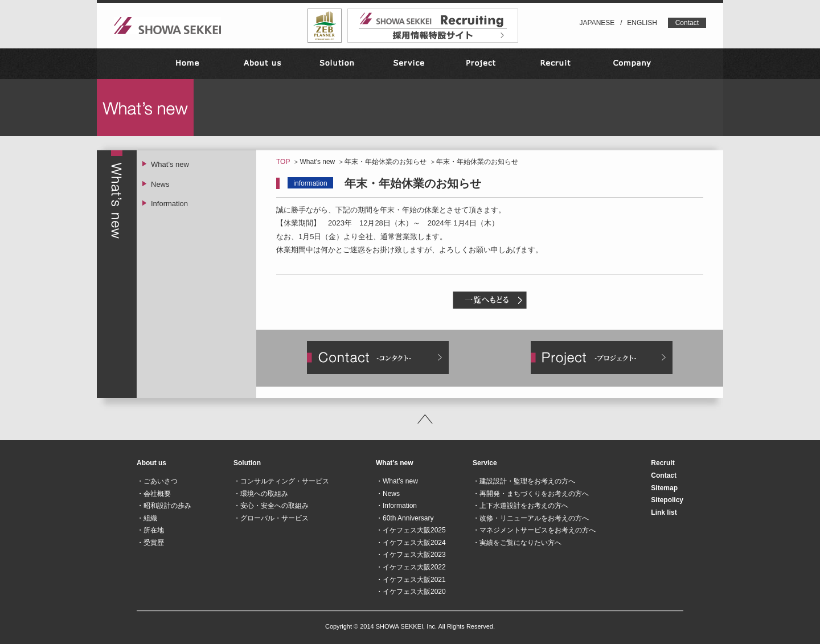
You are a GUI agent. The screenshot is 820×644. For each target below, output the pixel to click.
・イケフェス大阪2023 (411, 555)
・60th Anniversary (405, 518)
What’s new (317, 162)
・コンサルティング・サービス (281, 481)
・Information (396, 506)
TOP (283, 162)
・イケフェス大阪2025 (411, 530)
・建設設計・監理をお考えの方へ (524, 481)
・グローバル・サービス (271, 518)
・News (388, 494)
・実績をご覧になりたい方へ (517, 543)
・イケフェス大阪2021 (411, 580)
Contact (687, 23)
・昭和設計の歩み (164, 506)
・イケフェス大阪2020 (411, 592)
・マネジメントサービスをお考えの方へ (534, 530)
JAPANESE (597, 23)
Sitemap (664, 488)
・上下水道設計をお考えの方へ (520, 506)
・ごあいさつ (157, 481)
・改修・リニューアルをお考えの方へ (531, 518)
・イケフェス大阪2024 (411, 543)
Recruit (663, 463)
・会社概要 (154, 494)
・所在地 (150, 530)
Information (169, 204)
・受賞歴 (150, 543)
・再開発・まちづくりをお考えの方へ (531, 494)
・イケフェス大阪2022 (411, 567)
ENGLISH (642, 23)
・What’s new (397, 481)
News (160, 184)
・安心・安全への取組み (271, 506)
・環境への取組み (261, 494)
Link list (664, 512)
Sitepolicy (667, 500)
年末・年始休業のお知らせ (386, 162)
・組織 (147, 518)
